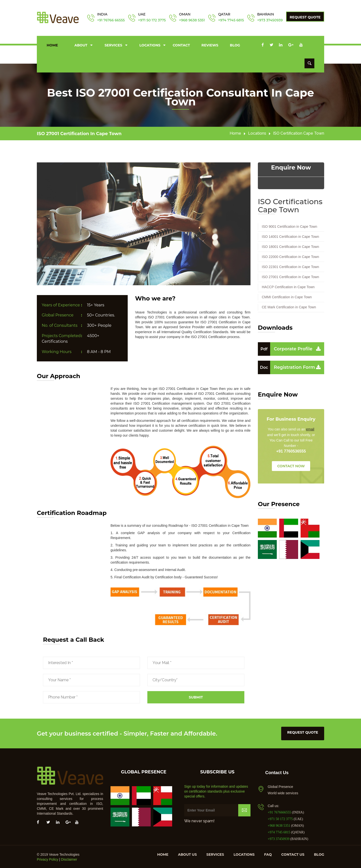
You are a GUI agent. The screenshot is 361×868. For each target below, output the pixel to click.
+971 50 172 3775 (152, 20)
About (81, 45)
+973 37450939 (270, 20)
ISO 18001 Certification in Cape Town (290, 247)
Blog (235, 45)
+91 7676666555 (280, 812)
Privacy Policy (48, 859)
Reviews (210, 45)
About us (187, 854)
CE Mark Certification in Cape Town (289, 307)
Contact (181, 45)
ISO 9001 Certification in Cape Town (289, 227)
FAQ (268, 854)
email (310, 429)
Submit (196, 697)
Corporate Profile (285, 349)
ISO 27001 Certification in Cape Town (79, 134)
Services (113, 45)
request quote (303, 732)
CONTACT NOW (291, 466)
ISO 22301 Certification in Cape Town (290, 267)
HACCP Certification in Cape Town (288, 287)
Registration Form (286, 367)
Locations (150, 45)
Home (52, 45)
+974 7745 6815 (231, 20)
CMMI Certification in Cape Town (287, 297)
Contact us (293, 854)
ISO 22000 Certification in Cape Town (290, 257)
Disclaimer (69, 859)
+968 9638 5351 (192, 20)
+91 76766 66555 (111, 20)
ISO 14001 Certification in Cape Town (290, 237)
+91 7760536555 (291, 451)
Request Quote (305, 17)
